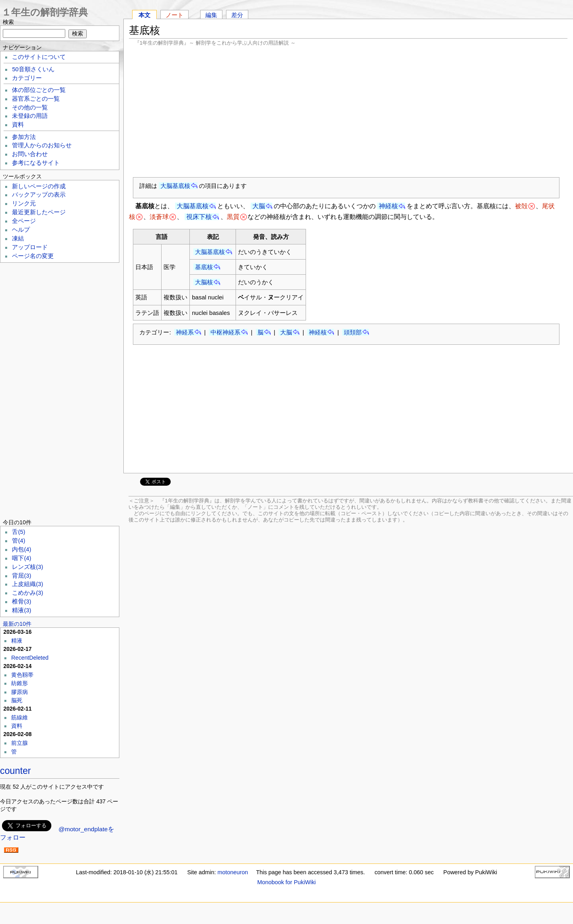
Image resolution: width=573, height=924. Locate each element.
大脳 (259, 206)
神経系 (185, 332)
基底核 (204, 267)
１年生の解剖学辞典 (45, 12)
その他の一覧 (30, 107)
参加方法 (24, 137)
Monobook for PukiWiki (286, 882)
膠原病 (19, 692)
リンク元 (24, 203)
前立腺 (19, 743)
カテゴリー (27, 78)
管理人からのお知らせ (42, 145)
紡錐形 (19, 683)
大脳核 (204, 282)
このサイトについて (39, 57)
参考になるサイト (36, 163)
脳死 (17, 700)
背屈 (21, 576)
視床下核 (199, 217)
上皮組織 (27, 584)
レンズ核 (27, 567)
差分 (237, 15)
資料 (18, 125)
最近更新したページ (39, 212)
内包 (21, 549)
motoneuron (233, 872)
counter (16, 771)
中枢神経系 (225, 332)
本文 (144, 15)
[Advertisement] (348, 111)
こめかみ (27, 593)
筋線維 (19, 717)
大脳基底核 (175, 186)
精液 (21, 610)
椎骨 (21, 602)
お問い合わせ (30, 154)
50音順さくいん (33, 69)
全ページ (24, 221)
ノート (174, 15)
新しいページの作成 (39, 186)
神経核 (388, 206)
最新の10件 (17, 624)
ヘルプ (21, 230)
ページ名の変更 (33, 256)
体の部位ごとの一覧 (39, 90)
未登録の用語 (30, 116)
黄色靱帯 (22, 675)
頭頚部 (353, 332)
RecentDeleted (30, 658)
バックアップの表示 (39, 195)
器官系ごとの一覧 (36, 99)
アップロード (30, 247)
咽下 (21, 558)
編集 (211, 15)
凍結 (18, 238)
